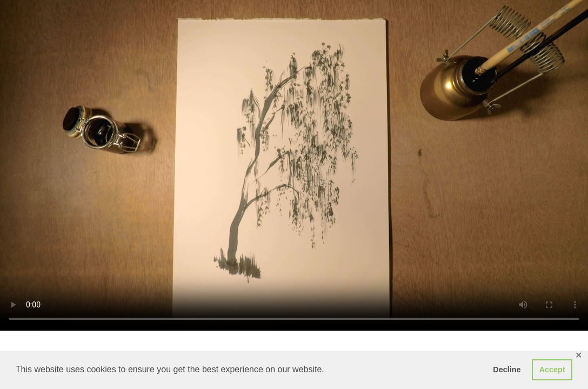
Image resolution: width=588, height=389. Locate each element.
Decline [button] (507, 370)
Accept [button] (552, 370)
